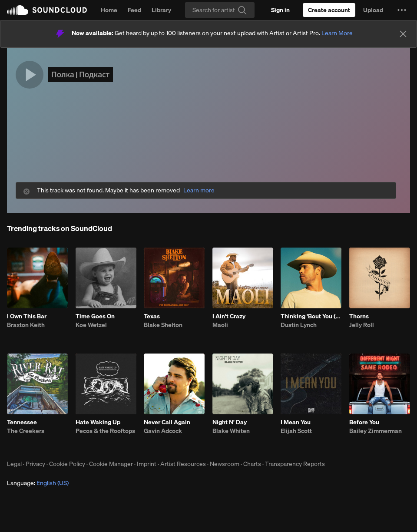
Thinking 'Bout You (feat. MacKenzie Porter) (311, 316)
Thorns (359, 316)
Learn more (199, 190)
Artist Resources (183, 464)
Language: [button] (38, 483)
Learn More (337, 33)
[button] (402, 10)
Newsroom (225, 464)
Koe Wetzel (91, 325)
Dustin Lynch (299, 325)
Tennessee (22, 422)
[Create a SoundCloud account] (329, 10)
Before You (364, 422)
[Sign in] (280, 10)
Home (109, 10)
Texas (152, 316)
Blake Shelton (163, 325)
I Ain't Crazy (229, 316)
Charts (252, 464)
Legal (14, 464)
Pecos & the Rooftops (105, 431)
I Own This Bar (27, 316)
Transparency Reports (295, 464)
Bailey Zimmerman (376, 431)
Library (161, 10)
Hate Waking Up (98, 422)
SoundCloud (47, 10)
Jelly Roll (362, 325)
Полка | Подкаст (80, 74)
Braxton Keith (26, 325)
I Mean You (296, 422)
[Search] (220, 10)
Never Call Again (167, 422)
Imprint (147, 464)
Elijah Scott (296, 431)
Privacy (35, 464)
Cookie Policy (67, 464)
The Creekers (26, 431)
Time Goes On (95, 316)
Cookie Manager (111, 464)
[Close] (403, 34)
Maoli (220, 325)
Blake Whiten (231, 431)
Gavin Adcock (163, 431)
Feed (134, 10)
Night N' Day (230, 422)
